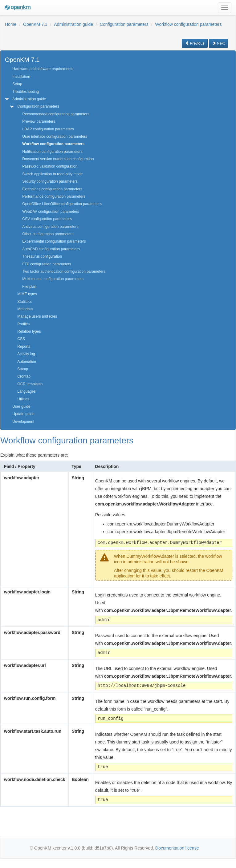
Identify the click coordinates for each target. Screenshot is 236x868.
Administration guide (73, 24)
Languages (26, 391)
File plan (29, 287)
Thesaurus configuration (42, 256)
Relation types (29, 331)
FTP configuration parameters (47, 264)
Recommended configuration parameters (56, 114)
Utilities (23, 399)
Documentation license (177, 848)
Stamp (23, 369)
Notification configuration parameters (52, 152)
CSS (21, 339)
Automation (27, 362)
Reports (24, 347)
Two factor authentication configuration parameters (64, 271)
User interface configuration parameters (55, 137)
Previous (195, 43)
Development (23, 422)
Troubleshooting (26, 92)
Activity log (26, 354)
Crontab (24, 376)
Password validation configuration (50, 166)
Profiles (23, 324)
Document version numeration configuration (58, 159)
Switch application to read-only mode (52, 174)
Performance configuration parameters (54, 196)
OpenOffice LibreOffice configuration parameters (62, 204)
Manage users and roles (37, 316)
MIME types (27, 294)
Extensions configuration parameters (52, 189)
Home (11, 24)
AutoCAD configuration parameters (51, 249)
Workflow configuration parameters (189, 24)
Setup (17, 84)
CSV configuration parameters (47, 219)
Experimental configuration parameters (54, 241)
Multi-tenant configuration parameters (53, 279)
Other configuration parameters (48, 234)
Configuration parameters (124, 24)
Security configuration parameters (50, 181)
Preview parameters (39, 121)
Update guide (23, 414)
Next (218, 43)
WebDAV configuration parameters (51, 212)
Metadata (25, 309)
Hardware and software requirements (43, 69)
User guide (21, 406)
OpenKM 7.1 (35, 24)
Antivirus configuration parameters (50, 227)
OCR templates (30, 384)
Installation (21, 77)
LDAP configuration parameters (48, 129)
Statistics (25, 302)
